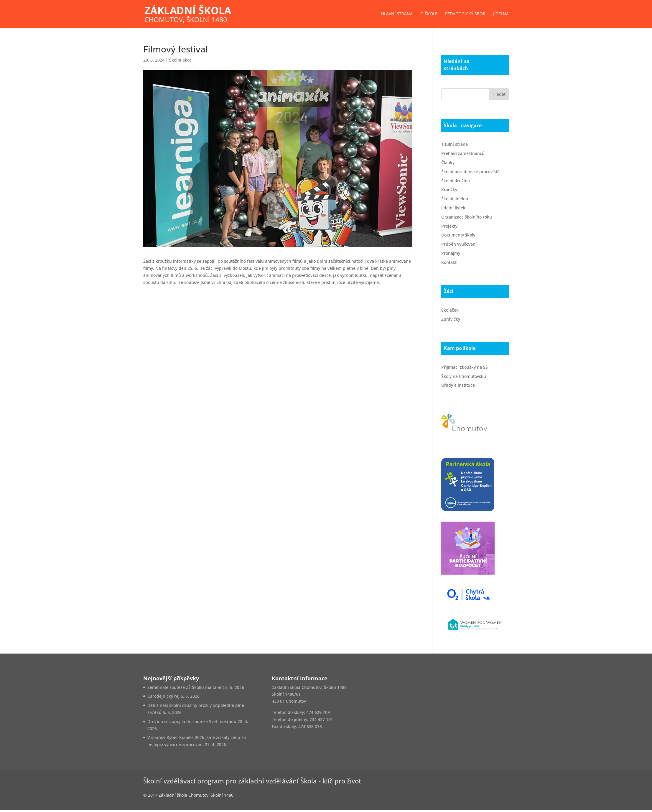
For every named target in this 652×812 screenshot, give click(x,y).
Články (448, 162)
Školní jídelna (455, 199)
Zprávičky (451, 319)
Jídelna (501, 14)
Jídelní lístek (453, 208)
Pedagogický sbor (465, 14)
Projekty (449, 226)
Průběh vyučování (459, 244)
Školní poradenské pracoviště (470, 172)
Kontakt (449, 262)
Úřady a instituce (458, 385)
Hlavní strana (397, 14)
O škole (429, 14)
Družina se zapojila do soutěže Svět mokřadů (192, 721)
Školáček (450, 310)
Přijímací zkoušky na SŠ (465, 367)
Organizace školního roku (467, 217)
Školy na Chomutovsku (464, 376)
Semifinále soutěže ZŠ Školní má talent (186, 687)
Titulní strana (455, 144)
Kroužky (449, 190)
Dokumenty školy (458, 235)
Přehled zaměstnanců (463, 153)
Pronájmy (451, 253)
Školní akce (180, 60)
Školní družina (456, 181)
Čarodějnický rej (163, 696)
